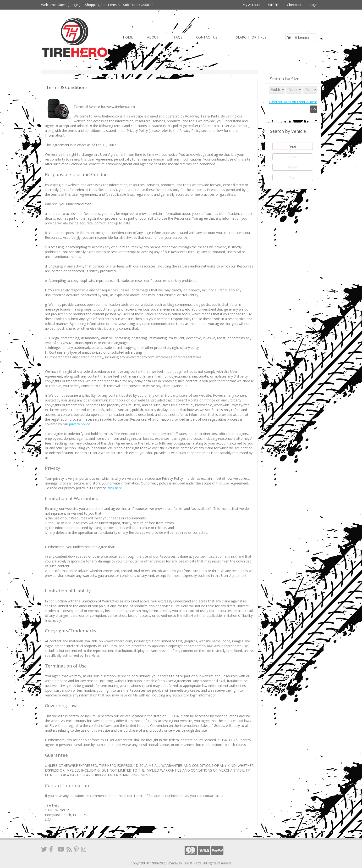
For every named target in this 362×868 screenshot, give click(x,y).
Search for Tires (251, 37)
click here (115, 488)
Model (293, 167)
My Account (252, 5)
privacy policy (79, 424)
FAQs (178, 37)
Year (293, 146)
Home (128, 37)
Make (293, 157)
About (153, 37)
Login (74, 5)
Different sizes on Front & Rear (293, 102)
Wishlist (274, 5)
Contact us (207, 37)
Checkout (294, 5)
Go (314, 109)
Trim (293, 177)
